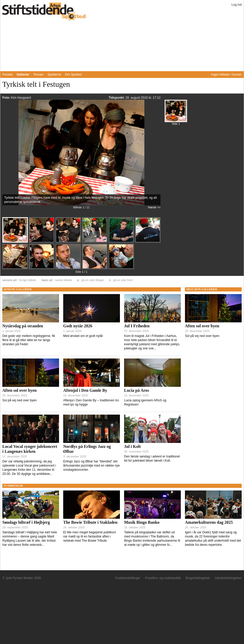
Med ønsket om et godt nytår (83, 336)
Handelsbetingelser (228, 578)
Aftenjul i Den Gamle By (85, 390)
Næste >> (154, 207)
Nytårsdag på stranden (23, 326)
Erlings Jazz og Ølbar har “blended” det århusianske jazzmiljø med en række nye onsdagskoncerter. (91, 466)
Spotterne (54, 75)
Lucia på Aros (137, 390)
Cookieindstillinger (128, 578)
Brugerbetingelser (198, 578)
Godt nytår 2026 (78, 326)
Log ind (237, 5)
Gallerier (23, 75)
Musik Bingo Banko (142, 522)
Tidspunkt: (117, 98)
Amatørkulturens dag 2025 (209, 522)
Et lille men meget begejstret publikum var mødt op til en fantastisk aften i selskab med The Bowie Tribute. (90, 536)
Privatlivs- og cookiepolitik (163, 578)
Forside (8, 75)
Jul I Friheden (137, 326)
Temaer (38, 75)
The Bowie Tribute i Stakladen (90, 522)
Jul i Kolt (132, 446)
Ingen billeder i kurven (226, 75)
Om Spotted (73, 75)
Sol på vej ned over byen (20, 400)
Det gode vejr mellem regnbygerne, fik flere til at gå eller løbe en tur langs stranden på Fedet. (29, 340)
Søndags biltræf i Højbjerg (26, 522)
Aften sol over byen (20, 390)
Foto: (7, 98)
